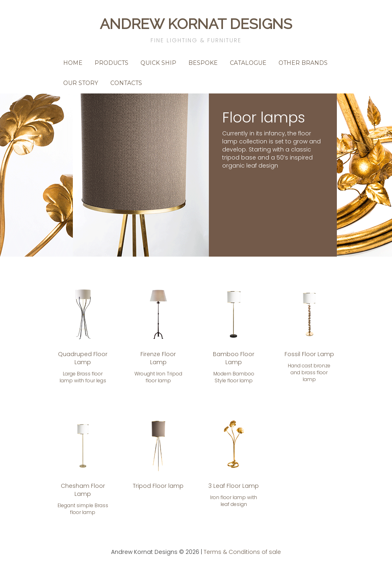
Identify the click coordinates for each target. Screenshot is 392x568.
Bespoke (203, 63)
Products (111, 63)
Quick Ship (158, 63)
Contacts (126, 83)
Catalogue (248, 63)
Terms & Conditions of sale (242, 552)
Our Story (81, 83)
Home (73, 63)
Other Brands (303, 63)
